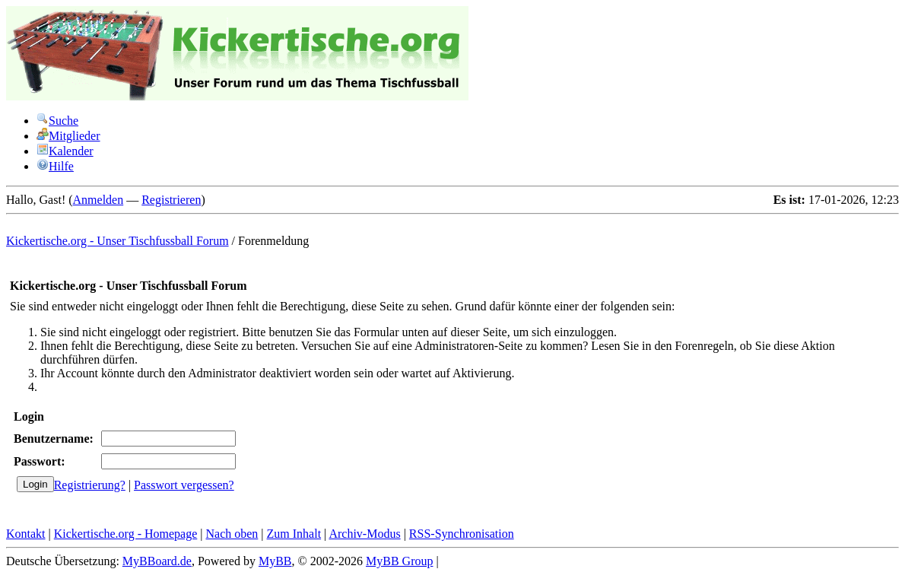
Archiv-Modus (364, 534)
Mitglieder (68, 136)
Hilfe (55, 166)
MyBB (275, 561)
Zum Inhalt (294, 534)
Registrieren (171, 200)
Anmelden (98, 200)
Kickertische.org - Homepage (126, 534)
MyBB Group (399, 561)
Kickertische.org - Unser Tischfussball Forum (117, 241)
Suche (57, 121)
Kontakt (26, 534)
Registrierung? (90, 485)
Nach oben (232, 534)
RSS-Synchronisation (462, 534)
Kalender (65, 151)
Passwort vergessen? (184, 485)
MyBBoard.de (157, 561)
